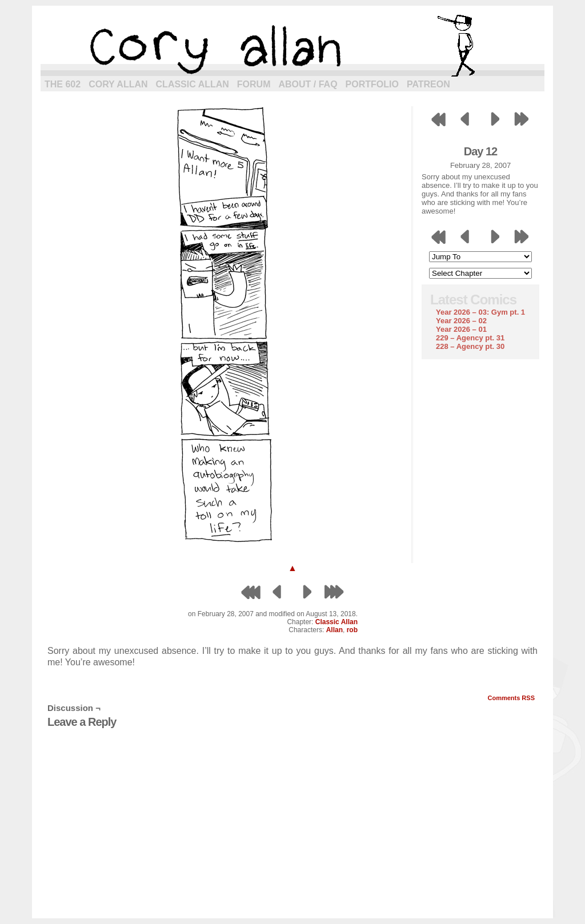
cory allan (292, 46)
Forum (254, 84)
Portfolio (372, 84)
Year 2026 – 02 (461, 321)
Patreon (428, 84)
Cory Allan (118, 84)
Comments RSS (511, 698)
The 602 (63, 84)
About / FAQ (308, 84)
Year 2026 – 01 (461, 329)
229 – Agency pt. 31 (470, 338)
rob (352, 630)
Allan (334, 630)
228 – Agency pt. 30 (470, 346)
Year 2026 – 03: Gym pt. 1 (480, 312)
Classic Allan (193, 84)
